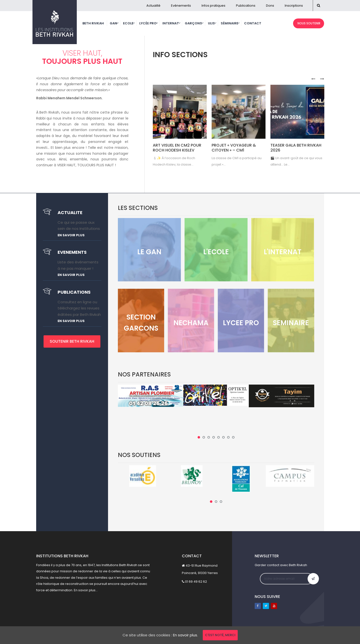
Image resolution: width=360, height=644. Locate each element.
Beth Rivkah (93, 23)
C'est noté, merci (220, 635)
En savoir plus (71, 235)
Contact (253, 23)
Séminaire (229, 23)
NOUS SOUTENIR (309, 23)
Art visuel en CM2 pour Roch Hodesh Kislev (177, 148)
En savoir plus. (185, 635)
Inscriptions (294, 6)
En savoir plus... (86, 590)
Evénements (181, 6)
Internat (171, 23)
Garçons (193, 23)
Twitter (266, 606)
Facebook (258, 606)
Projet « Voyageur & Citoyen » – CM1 (234, 148)
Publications (246, 6)
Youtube (274, 606)
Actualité (153, 6)
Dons (270, 6)
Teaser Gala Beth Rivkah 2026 (296, 148)
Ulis (211, 23)
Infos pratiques (213, 6)
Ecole (128, 23)
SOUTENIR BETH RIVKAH (72, 341)
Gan (113, 23)
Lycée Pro (148, 23)
